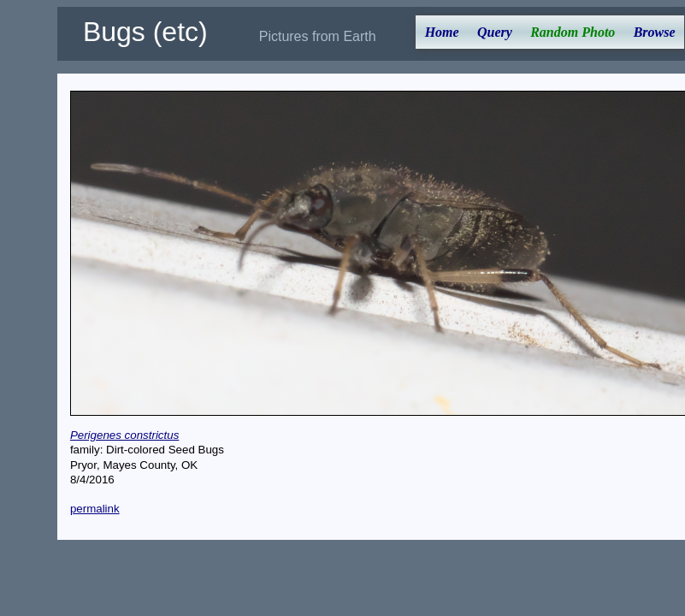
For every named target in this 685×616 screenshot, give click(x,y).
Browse (655, 32)
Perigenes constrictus (124, 435)
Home (442, 32)
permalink (95, 509)
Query (495, 32)
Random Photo (573, 32)
